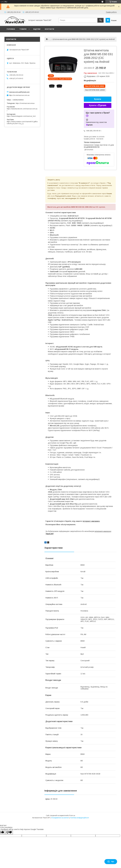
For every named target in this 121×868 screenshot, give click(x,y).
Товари (23, 29)
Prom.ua (72, 816)
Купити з (98, 105)
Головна (11, 29)
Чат (111, 862)
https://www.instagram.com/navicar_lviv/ (21, 116)
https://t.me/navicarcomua (25, 103)
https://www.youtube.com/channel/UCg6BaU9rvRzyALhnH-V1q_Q (22, 123)
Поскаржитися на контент (60, 818)
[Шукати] (101, 20)
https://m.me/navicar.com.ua (19, 95)
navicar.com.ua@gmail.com (19, 92)
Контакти (49, 29)
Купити (98, 99)
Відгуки (37, 29)
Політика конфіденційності (80, 818)
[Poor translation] (9, 832)
